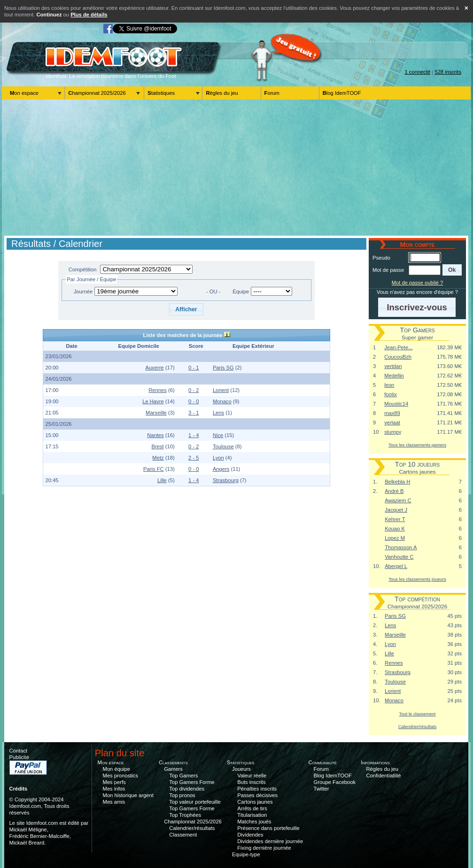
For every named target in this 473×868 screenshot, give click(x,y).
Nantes (155, 435)
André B (394, 491)
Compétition (83, 269)
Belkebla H (397, 482)
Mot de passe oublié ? (417, 283)
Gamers (173, 769)
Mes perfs (114, 782)
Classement (183, 835)
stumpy (393, 432)
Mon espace (24, 93)
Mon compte (87, 29)
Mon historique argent (128, 795)
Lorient (221, 390)
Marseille (156, 413)
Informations (375, 762)
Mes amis (114, 802)
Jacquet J (396, 510)
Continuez (49, 15)
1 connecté (418, 72)
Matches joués (254, 822)
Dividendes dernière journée (270, 841)
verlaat (392, 422)
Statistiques (161, 93)
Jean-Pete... (398, 347)
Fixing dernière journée (264, 848)
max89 (392, 413)
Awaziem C (398, 500)
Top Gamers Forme (192, 782)
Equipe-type (246, 854)
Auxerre (154, 368)
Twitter (322, 789)
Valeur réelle (252, 776)
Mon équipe (116, 769)
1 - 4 (194, 435)
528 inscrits (448, 72)
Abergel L (396, 566)
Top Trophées (185, 815)
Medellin (394, 376)
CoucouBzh (398, 357)
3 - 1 (194, 413)
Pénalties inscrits (257, 789)
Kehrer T (395, 519)
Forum (272, 93)
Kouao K (395, 529)
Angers (221, 469)
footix (391, 394)
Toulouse (223, 446)
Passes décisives (257, 795)
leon (389, 385)
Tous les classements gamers (417, 445)
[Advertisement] (236, 168)
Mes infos (114, 789)
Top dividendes (187, 789)
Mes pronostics (120, 776)
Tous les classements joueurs (417, 579)
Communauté (322, 762)
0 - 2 (194, 390)
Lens (218, 413)
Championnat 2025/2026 (97, 93)
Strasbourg (226, 480)
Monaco (222, 401)
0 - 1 (194, 368)
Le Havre (153, 401)
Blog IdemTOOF (342, 93)
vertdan (393, 366)
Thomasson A (401, 547)
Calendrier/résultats (417, 726)
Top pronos (182, 795)
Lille (162, 480)
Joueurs (241, 769)
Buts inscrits (251, 782)
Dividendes (250, 835)
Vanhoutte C (399, 557)
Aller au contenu (25, 29)
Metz (158, 458)
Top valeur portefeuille (195, 802)
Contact (19, 751)
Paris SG (223, 368)
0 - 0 (194, 401)
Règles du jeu (222, 93)
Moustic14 (396, 404)
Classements (173, 762)
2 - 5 (194, 458)
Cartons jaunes (255, 802)
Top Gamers (183, 776)
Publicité (19, 757)
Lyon (218, 458)
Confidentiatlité (384, 776)
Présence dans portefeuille (268, 828)
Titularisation (252, 815)
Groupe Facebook (335, 782)
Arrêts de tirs (252, 808)
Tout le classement (418, 714)
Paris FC (154, 469)
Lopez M (395, 538)
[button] (186, 309)
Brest (157, 446)
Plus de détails (89, 15)
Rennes (158, 390)
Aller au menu (58, 29)
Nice (218, 435)
